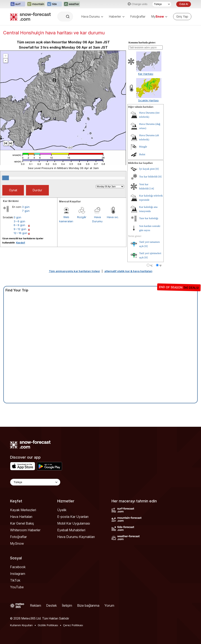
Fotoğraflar (138, 16)
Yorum (109, 605)
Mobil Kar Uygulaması (74, 523)
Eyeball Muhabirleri (71, 530)
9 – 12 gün (20, 229)
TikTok (15, 580)
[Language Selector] (35, 482)
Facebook (18, 567)
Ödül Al (184, 4)
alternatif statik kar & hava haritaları (128, 271)
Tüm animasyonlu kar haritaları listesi (74, 271)
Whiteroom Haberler (25, 530)
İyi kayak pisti (147, 169)
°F (160, 266)
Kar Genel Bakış (22, 523)
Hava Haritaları (21, 517)
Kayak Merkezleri (23, 510)
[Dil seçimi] (162, 4)
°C (151, 266)
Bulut (142, 154)
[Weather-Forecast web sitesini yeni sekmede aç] (72, 4)
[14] (152, 188)
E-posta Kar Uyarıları (73, 517)
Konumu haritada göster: (142, 43)
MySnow (17, 543)
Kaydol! (21, 243)
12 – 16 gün (20, 233)
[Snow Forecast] (30, 17)
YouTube (17, 587)
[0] (157, 169)
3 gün (26, 207)
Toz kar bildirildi (148, 177)
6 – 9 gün (19, 225)
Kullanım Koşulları (21, 625)
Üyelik (62, 510)
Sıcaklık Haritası (148, 100)
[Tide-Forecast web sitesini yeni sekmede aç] (54, 4)
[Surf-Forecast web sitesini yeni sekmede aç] (18, 4)
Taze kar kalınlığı (149, 218)
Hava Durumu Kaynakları (76, 537)
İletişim (67, 605)
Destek (51, 605)
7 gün (26, 211)
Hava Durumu (92, 16)
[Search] (68, 17)
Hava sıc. (113, 217)
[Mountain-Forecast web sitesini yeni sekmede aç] (36, 4)
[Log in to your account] (182, 17)
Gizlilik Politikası (48, 625)
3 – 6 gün (19, 221)
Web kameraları (66, 219)
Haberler (117, 16)
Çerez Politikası (73, 625)
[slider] (5, 178)
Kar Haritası (146, 74)
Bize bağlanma (88, 605)
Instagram (18, 574)
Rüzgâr (82, 217)
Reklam (36, 605)
